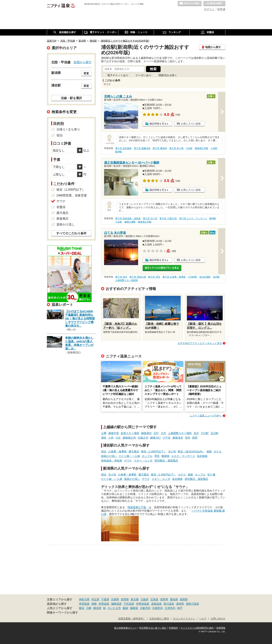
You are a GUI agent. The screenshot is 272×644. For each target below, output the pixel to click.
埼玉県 (95, 599)
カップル (147, 456)
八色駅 (214, 148)
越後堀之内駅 (202, 148)
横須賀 (97, 608)
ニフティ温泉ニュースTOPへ (206, 416)
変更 (86, 73)
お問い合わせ (218, 619)
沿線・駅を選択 (71, 98)
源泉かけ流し (109, 456)
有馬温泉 (104, 604)
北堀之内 (143, 438)
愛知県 (174, 599)
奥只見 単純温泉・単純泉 (128, 218)
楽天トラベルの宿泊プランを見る (162, 268)
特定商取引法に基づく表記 (153, 628)
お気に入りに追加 (191, 124)
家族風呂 (63, 219)
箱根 (94, 604)
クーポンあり (144, 75)
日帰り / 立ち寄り (68, 129)
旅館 (209, 451)
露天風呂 (134, 451)
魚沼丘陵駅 (205, 277)
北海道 (154, 599)
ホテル (218, 451)
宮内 (188, 438)
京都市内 (158, 608)
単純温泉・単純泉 (112, 461)
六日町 (205, 433)
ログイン (209, 9)
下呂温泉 (129, 604)
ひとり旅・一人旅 (129, 456)
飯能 (125, 608)
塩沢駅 (216, 277)
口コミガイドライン (184, 619)
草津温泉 (84, 604)
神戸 (180, 608)
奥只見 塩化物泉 (123, 148)
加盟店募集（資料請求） (132, 619)
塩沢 (196, 433)
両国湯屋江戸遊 (137, 507)
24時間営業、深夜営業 (72, 195)
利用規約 (173, 628)
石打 (156, 433)
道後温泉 (156, 604)
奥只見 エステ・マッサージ (193, 218)
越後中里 (114, 433)
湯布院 (180, 604)
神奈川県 (84, 599)
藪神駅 (119, 152)
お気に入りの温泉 (190, 4)
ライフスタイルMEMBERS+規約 (197, 628)
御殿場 (134, 608)
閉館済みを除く (168, 75)
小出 (118, 438)
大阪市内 (145, 608)
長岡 (195, 438)
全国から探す (83, 62)
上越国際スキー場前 (180, 433)
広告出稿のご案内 (159, 619)
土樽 (104, 433)
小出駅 (189, 148)
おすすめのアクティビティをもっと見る (200, 343)
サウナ (128, 461)
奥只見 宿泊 (121, 277)
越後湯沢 (146, 433)
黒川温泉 (169, 604)
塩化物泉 (202, 456)
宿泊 (104, 451)
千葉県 (105, 599)
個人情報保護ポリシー (125, 628)
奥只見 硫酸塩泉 (142, 148)
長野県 (164, 599)
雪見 (157, 456)
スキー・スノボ (143, 461)
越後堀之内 (129, 438)
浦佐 (104, 438)
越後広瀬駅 (130, 222)
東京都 (135, 599)
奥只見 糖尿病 (160, 148)
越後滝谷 (178, 438)
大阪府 (144, 599)
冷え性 (172, 451)
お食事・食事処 (117, 451)
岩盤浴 (61, 207)
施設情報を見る (158, 124)
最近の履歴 (214, 4)
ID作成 (221, 9)
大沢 (163, 433)
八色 (111, 438)
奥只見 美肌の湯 (138, 277)
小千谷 (167, 438)
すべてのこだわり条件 (71, 233)
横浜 (82, 608)
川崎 (89, 608)
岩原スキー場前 (130, 433)
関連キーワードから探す (62, 613)
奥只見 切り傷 (176, 148)
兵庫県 (115, 599)
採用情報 (221, 628)
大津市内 (170, 608)
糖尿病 (165, 456)
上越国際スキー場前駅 (127, 280)
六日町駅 (192, 277)
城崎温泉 (116, 604)
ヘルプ (203, 619)
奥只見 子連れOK (168, 218)
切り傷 (211, 475)
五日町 (215, 433)
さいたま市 (114, 608)
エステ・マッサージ (183, 456)
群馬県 (125, 599)
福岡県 (184, 599)
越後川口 (155, 438)
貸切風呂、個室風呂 (166, 461)
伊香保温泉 (143, 604)
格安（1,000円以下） (154, 451)
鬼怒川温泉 (192, 604)
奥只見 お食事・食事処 (174, 277)
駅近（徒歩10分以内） (191, 451)
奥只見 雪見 (154, 277)
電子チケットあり (118, 75)
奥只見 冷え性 (150, 218)
